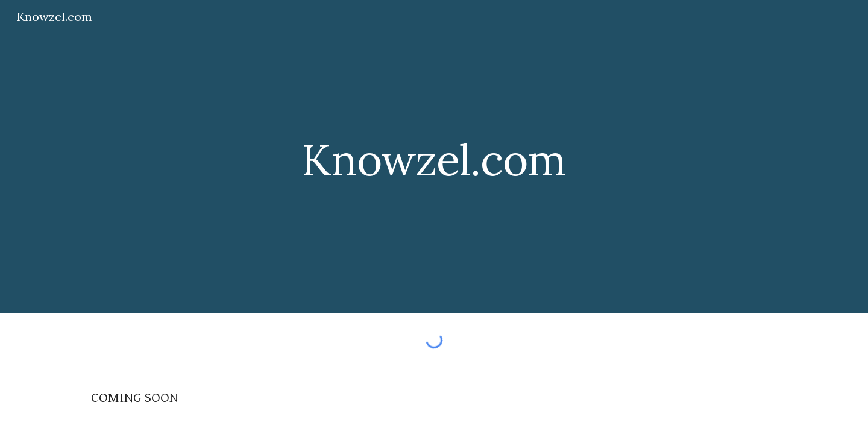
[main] (434, 156)
